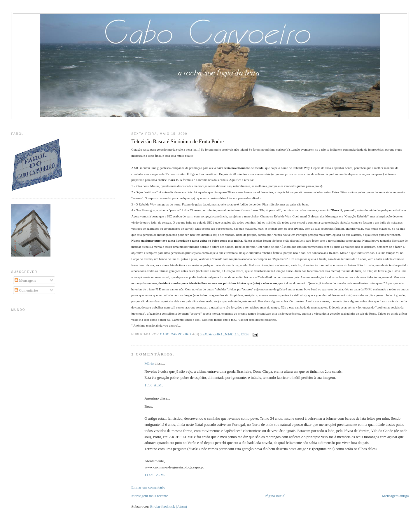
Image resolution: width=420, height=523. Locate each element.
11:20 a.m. (155, 475)
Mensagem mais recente (150, 496)
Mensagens (25, 280)
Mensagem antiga (395, 496)
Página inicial (275, 496)
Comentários (27, 290)
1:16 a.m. (154, 385)
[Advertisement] (210, 124)
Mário (149, 364)
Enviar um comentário (148, 487)
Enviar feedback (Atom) (169, 507)
